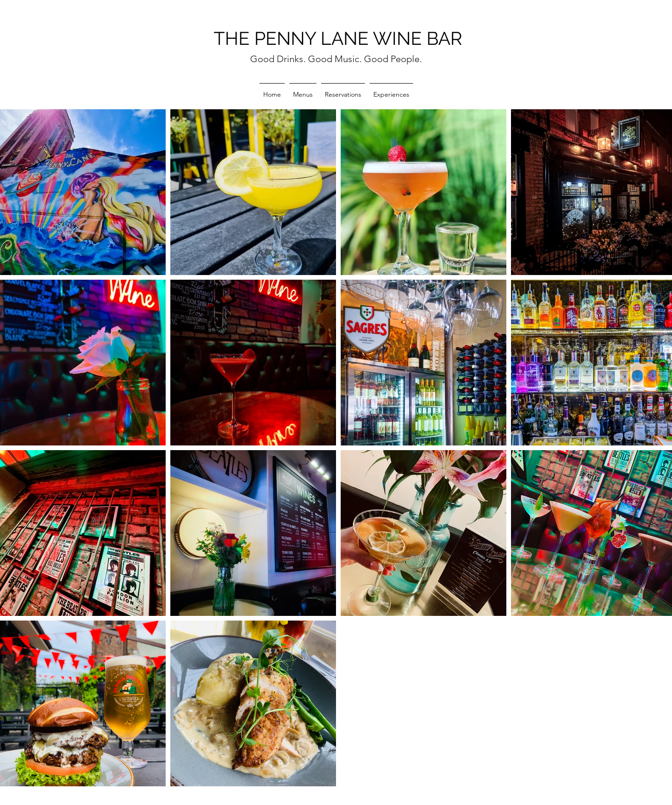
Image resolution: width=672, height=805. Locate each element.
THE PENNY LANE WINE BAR (338, 38)
